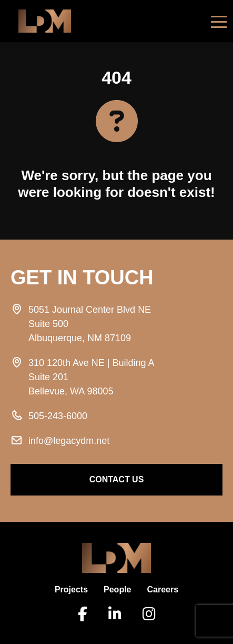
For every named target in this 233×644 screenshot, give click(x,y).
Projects (71, 589)
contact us (117, 479)
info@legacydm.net (69, 441)
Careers (163, 589)
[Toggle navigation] (219, 21)
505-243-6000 (58, 416)
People (117, 589)
